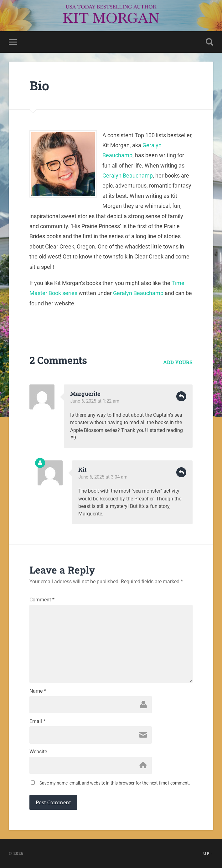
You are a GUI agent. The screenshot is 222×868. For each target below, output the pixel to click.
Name (38, 691)
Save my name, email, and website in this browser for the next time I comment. (115, 783)
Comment (42, 600)
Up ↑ (208, 853)
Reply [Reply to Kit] (181, 472)
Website (38, 752)
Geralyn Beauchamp (128, 176)
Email (37, 721)
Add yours (178, 362)
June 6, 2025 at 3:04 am (103, 477)
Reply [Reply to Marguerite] (181, 396)
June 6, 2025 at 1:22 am (95, 401)
